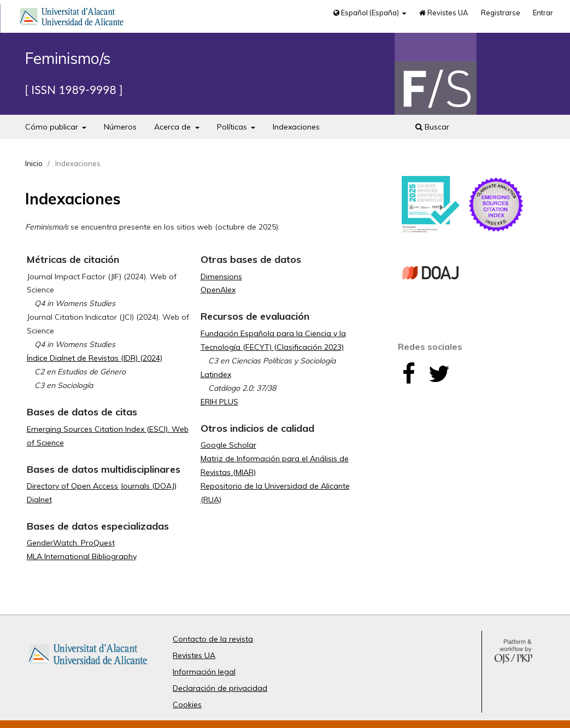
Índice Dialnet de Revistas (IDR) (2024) (95, 358)
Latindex (216, 374)
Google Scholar (228, 445)
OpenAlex (218, 290)
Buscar (432, 127)
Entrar (543, 13)
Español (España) (367, 13)
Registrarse (501, 13)
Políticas (233, 127)
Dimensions (221, 277)
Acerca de (174, 127)
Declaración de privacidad (220, 688)
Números (120, 127)
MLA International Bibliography (82, 556)
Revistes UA (444, 13)
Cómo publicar (53, 127)
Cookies (187, 704)
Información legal (204, 672)
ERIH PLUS (219, 402)
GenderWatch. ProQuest (71, 543)
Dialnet (39, 500)
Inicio (34, 163)
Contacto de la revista (213, 639)
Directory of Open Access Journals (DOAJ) (102, 486)
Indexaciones (296, 127)
